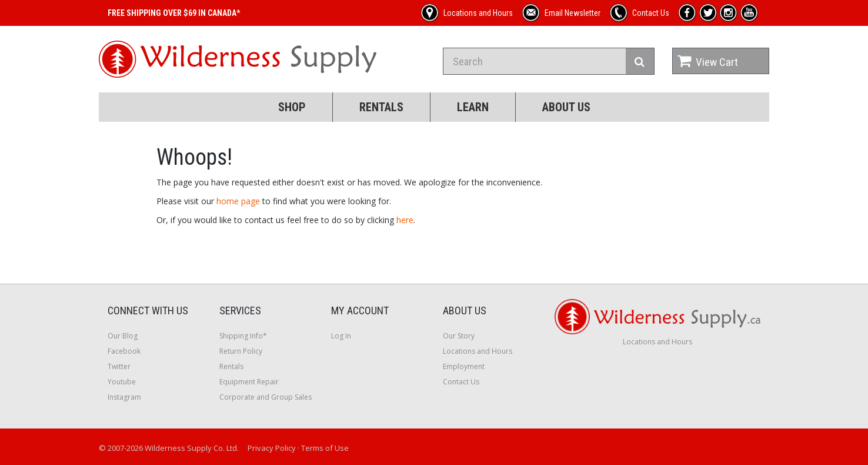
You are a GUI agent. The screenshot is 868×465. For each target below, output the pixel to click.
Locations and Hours (478, 351)
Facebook (124, 351)
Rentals (381, 107)
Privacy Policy (272, 448)
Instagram (124, 397)
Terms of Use (325, 448)
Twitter (119, 366)
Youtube (122, 382)
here (405, 220)
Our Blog (123, 336)
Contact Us (461, 382)
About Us (566, 107)
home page (238, 201)
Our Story (459, 336)
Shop (292, 107)
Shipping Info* (243, 336)
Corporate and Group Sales (266, 397)
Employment (464, 366)
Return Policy (241, 351)
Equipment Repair (249, 382)
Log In (341, 336)
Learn (473, 107)
